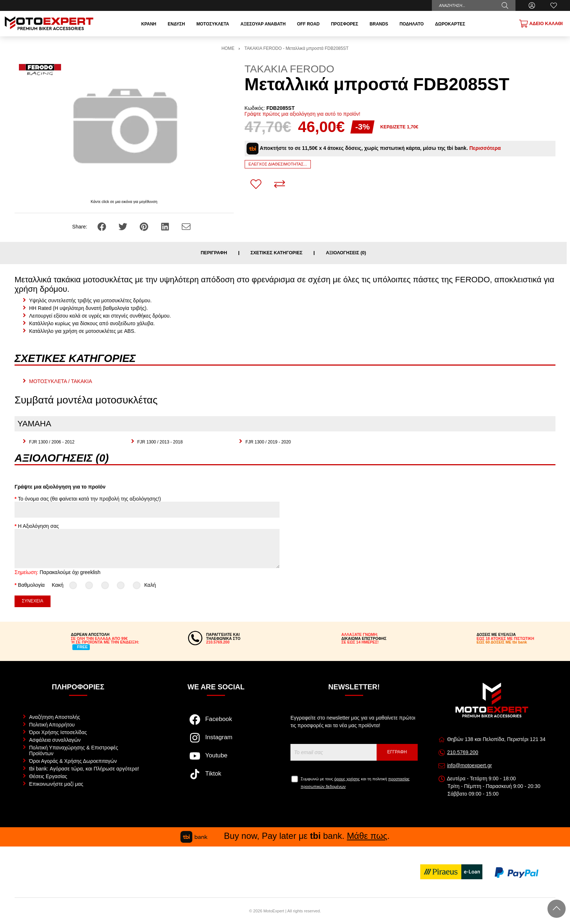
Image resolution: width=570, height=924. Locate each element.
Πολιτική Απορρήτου (52, 725)
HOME (228, 48)
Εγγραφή (397, 752)
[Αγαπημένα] (554, 5)
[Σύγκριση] (280, 184)
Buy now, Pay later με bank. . (285, 836)
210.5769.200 (463, 752)
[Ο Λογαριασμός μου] (532, 5)
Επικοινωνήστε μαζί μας (56, 784)
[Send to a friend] (186, 226)
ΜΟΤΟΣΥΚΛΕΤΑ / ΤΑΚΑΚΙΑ (61, 381)
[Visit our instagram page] (216, 741)
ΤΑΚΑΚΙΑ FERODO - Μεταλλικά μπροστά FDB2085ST (296, 48)
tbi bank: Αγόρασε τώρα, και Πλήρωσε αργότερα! (84, 769)
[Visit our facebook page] (216, 723)
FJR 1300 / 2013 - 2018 (160, 442)
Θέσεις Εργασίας (48, 776)
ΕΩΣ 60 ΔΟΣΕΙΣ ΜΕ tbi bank (502, 642)
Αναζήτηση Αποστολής (55, 717)
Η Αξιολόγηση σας (38, 526)
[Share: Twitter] (124, 226)
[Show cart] (541, 24)
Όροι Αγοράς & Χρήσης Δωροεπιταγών (73, 761)
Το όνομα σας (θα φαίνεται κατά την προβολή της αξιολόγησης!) (89, 499)
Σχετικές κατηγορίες (276, 253)
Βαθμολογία (31, 585)
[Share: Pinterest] (145, 226)
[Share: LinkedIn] (166, 226)
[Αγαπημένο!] (256, 184)
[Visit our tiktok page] (216, 778)
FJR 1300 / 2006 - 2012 (52, 442)
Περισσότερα (485, 148)
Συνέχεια (33, 601)
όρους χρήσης (347, 779)
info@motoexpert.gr (469, 765)
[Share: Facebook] (103, 226)
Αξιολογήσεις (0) (346, 253)
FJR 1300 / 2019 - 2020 (268, 442)
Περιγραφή (214, 253)
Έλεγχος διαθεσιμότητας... (278, 164)
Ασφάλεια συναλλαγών (55, 740)
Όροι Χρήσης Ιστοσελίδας (58, 732)
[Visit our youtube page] (216, 760)
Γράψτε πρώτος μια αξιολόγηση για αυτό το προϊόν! (303, 114)
